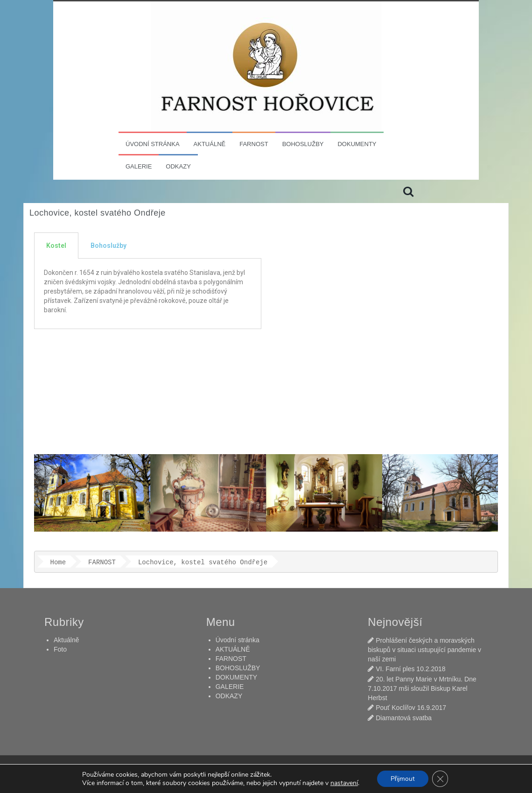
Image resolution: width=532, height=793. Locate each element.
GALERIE (139, 166)
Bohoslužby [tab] (108, 246)
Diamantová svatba (404, 718)
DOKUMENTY (357, 144)
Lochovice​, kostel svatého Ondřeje (203, 562)
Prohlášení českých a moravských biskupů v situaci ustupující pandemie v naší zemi (424, 650)
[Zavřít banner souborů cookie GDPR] (441, 779)
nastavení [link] (343, 782)
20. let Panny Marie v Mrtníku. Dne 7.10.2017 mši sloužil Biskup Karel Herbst (422, 688)
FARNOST (254, 144)
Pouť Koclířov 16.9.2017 (411, 708)
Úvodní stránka (153, 144)
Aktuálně (66, 640)
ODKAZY (178, 166)
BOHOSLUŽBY (303, 144)
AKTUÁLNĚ (210, 144)
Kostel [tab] (56, 246)
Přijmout (402, 778)
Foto (60, 649)
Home (58, 562)
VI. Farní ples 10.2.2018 (410, 669)
